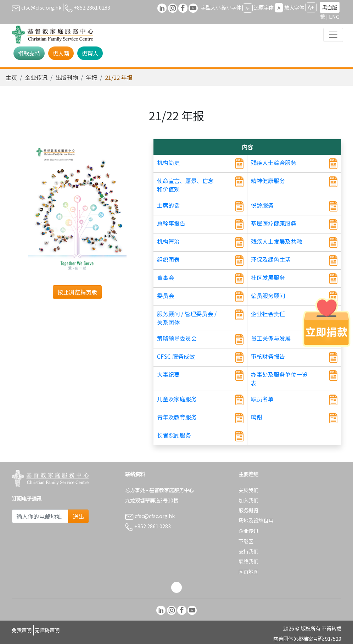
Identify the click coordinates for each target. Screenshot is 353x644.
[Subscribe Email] (40, 516)
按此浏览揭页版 (77, 292)
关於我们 (248, 490)
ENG (334, 16)
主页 (11, 77)
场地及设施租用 (256, 520)
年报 (91, 77)
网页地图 (248, 571)
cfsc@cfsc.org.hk (37, 7)
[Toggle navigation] (333, 35)
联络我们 (248, 561)
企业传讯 (36, 77)
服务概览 (248, 510)
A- (248, 8)
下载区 (246, 541)
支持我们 (248, 551)
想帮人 (90, 53)
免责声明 (22, 630)
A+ (311, 7)
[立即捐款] (326, 322)
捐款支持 (29, 53)
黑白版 (330, 7)
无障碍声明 (47, 630)
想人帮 (61, 53)
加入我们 (248, 500)
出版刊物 (67, 77)
